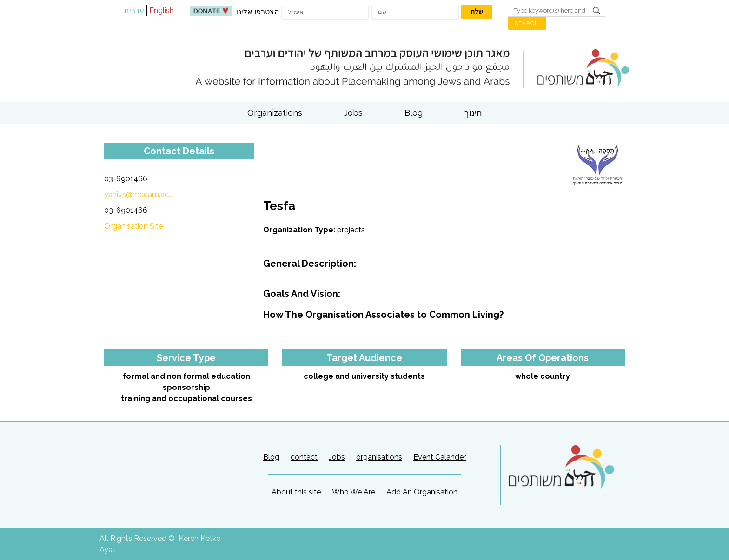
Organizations (275, 113)
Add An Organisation (422, 492)
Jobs (353, 113)
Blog (414, 113)
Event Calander (440, 457)
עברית (134, 10)
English (162, 10)
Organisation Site (133, 226)
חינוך (473, 113)
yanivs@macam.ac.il (139, 194)
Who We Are (354, 492)
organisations (379, 457)
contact (304, 457)
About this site (296, 492)
